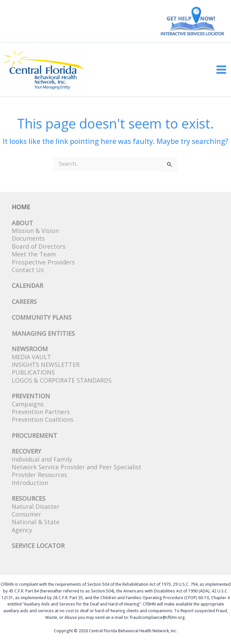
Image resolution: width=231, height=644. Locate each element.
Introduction (30, 483)
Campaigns (28, 404)
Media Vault (31, 357)
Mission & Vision (35, 231)
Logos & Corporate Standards (62, 380)
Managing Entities (43, 333)
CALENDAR (27, 286)
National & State (36, 522)
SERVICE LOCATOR (38, 546)
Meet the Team (34, 254)
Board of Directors (39, 246)
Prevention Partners (41, 412)
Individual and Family (42, 459)
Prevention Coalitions (43, 419)
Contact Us (28, 270)
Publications (33, 372)
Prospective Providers (43, 262)
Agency (22, 530)
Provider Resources (39, 475)
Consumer (26, 514)
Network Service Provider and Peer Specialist (77, 467)
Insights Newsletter (46, 365)
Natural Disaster (36, 506)
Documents (28, 238)
